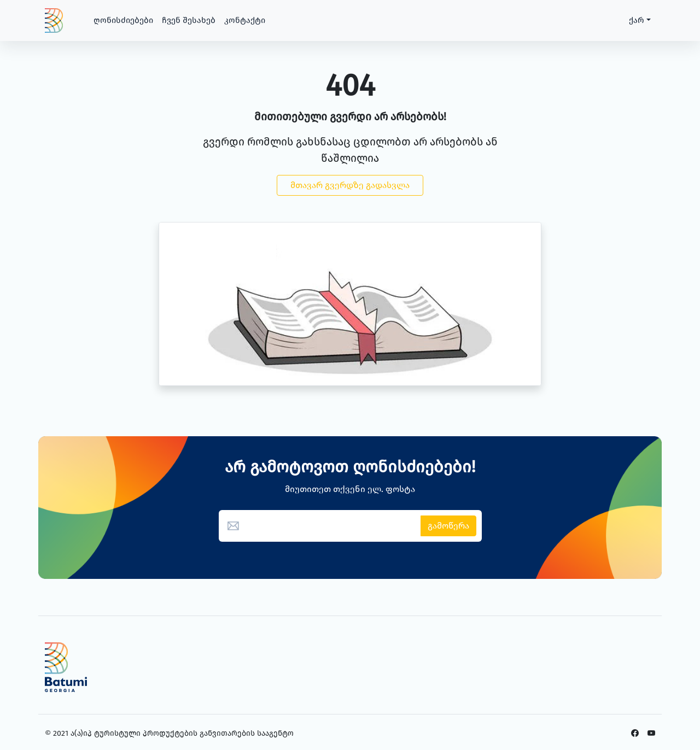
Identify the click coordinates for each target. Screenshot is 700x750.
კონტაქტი (245, 20)
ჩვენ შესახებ (189, 20)
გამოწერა (448, 526)
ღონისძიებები (123, 20)
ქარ (637, 20)
